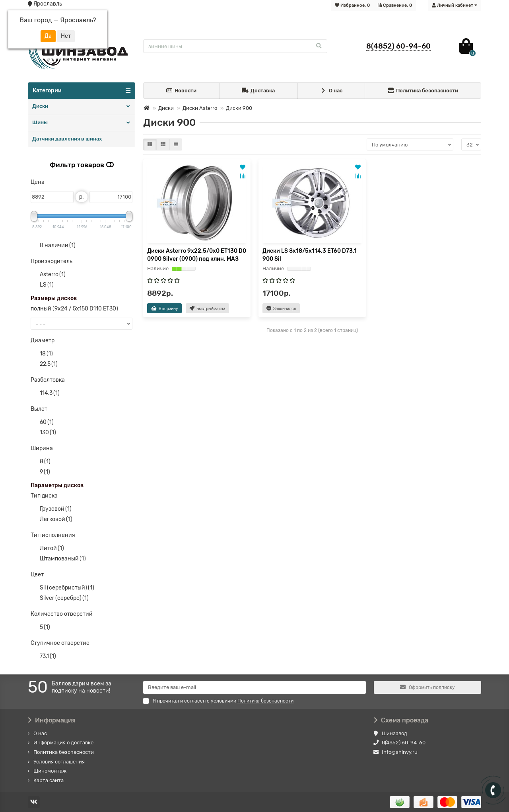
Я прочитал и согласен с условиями (218, 701)
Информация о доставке (63, 743)
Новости (182, 91)
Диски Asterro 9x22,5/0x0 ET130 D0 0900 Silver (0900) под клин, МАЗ (197, 255)
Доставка (258, 91)
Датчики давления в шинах (67, 139)
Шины (40, 122)
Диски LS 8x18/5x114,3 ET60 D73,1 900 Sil (310, 255)
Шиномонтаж (50, 771)
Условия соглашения (59, 762)
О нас (331, 91)
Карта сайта (49, 780)
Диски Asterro (200, 108)
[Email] (254, 687)
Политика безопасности (423, 91)
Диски (40, 106)
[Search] (235, 46)
